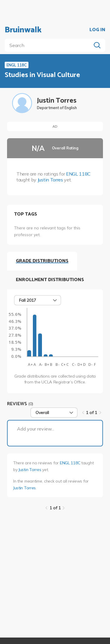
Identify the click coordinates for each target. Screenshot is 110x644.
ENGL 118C (78, 174)
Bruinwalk (23, 30)
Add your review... (36, 429)
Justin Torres (50, 180)
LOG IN (97, 30)
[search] (49, 45)
